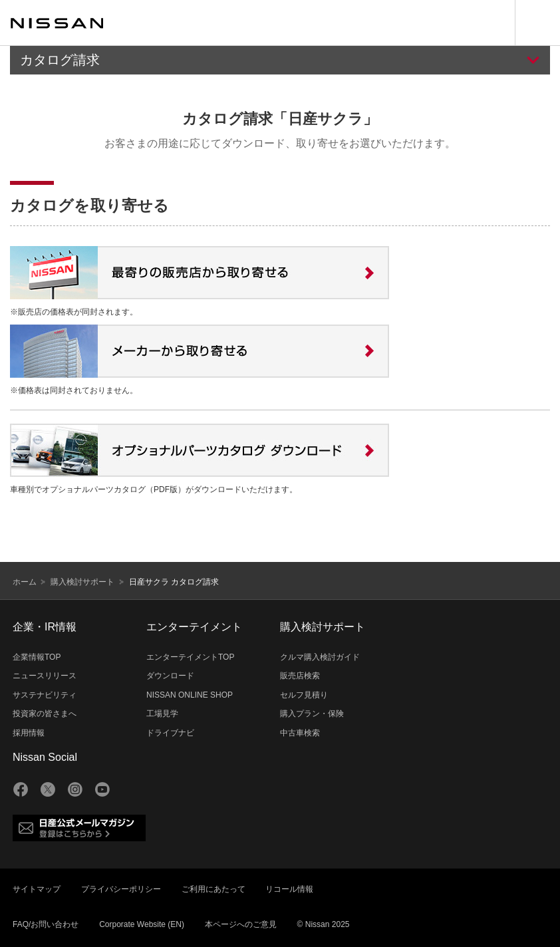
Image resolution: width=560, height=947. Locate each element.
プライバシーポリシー (121, 889)
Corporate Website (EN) (142, 924)
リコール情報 (289, 889)
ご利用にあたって (213, 889)
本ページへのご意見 (241, 924)
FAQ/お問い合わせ (46, 924)
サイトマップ (37, 889)
